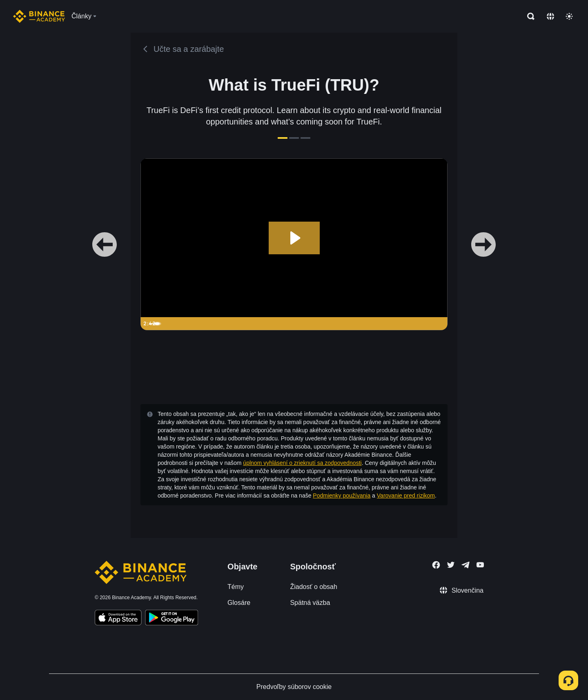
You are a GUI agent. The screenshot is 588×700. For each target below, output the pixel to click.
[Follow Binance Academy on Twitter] (451, 565)
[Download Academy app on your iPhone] (118, 619)
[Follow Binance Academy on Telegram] (465, 565)
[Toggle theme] (569, 16)
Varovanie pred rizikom (406, 496)
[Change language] (550, 16)
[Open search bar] (528, 16)
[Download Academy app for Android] (171, 619)
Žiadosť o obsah (313, 587)
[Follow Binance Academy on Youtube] (480, 565)
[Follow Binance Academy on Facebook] (436, 565)
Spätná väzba (310, 603)
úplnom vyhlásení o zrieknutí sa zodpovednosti (302, 463)
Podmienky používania (342, 496)
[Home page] (39, 16)
